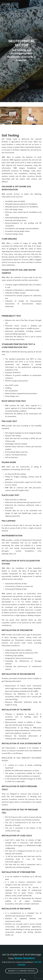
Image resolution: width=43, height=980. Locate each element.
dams (39, 548)
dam (29, 904)
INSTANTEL (25, 909)
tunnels (18, 551)
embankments (20, 797)
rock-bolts (19, 854)
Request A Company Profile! (22, 971)
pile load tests (29, 856)
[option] (11, 116)
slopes (27, 901)
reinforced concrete (11, 525)
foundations (29, 551)
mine (17, 904)
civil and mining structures (17, 548)
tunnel (11, 862)
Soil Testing (10, 135)
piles (11, 554)
